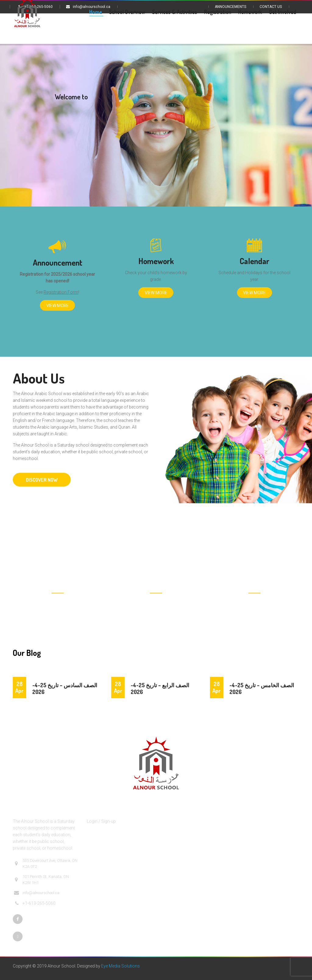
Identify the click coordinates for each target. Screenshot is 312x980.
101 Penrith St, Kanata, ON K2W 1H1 (41, 880)
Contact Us (271, 7)
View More (58, 306)
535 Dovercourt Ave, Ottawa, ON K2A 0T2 (46, 863)
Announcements (230, 7)
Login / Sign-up (101, 821)
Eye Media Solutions (121, 966)
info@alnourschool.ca (37, 893)
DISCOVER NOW (42, 480)
